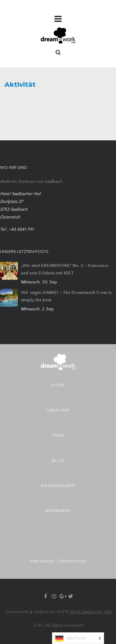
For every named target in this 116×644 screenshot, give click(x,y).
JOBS (58, 435)
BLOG (58, 460)
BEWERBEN (58, 511)
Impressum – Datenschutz (58, 561)
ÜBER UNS (58, 410)
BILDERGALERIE (58, 485)
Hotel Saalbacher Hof (91, 612)
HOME (58, 385)
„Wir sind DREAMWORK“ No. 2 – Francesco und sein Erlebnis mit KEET (65, 269)
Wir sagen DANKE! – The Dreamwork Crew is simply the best (66, 296)
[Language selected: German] (78, 638)
